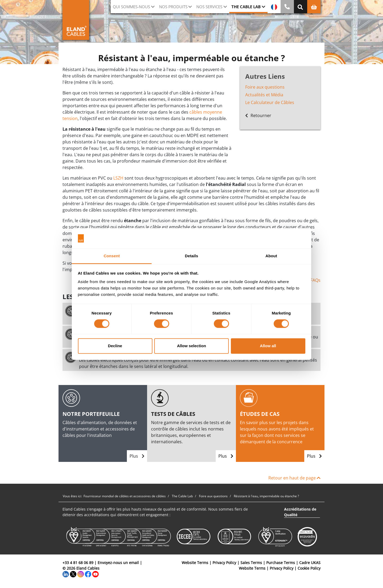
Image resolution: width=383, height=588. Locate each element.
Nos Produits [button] (173, 7)
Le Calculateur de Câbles (270, 102)
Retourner (258, 115)
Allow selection (191, 346)
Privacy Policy (224, 563)
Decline (115, 346)
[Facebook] (88, 574)
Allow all (268, 346)
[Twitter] (73, 574)
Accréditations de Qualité (300, 512)
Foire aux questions (265, 87)
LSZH (118, 178)
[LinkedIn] (66, 574)
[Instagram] (81, 574)
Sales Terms (251, 563)
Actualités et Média (264, 95)
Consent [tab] (112, 256)
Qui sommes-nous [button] (131, 7)
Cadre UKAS (310, 563)
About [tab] (271, 256)
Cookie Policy (309, 568)
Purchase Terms (281, 563)
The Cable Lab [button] (246, 7)
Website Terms (195, 563)
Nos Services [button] (209, 7)
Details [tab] (191, 256)
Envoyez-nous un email (118, 563)
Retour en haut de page (294, 478)
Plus (137, 456)
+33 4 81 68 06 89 (78, 563)
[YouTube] (95, 574)
